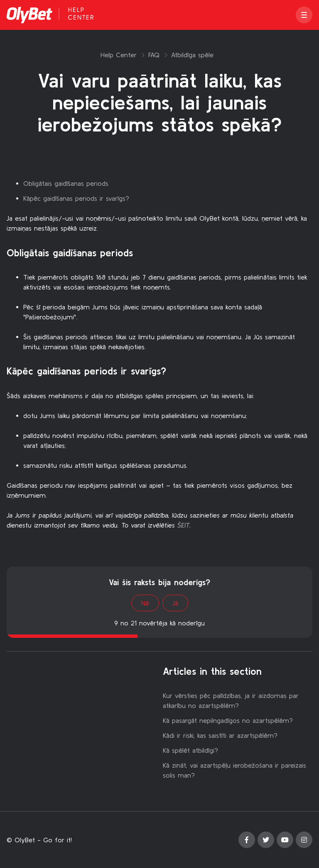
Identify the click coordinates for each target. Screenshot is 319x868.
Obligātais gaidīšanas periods (66, 183)
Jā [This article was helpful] (175, 603)
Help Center (119, 55)
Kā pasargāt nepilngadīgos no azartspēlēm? (228, 720)
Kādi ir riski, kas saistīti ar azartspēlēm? (220, 735)
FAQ (154, 55)
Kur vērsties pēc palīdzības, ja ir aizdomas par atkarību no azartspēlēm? (231, 700)
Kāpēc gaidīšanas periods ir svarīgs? (76, 198)
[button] (304, 15)
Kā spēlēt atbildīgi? (190, 750)
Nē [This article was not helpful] (145, 603)
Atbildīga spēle (192, 55)
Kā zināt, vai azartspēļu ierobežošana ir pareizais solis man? (234, 770)
